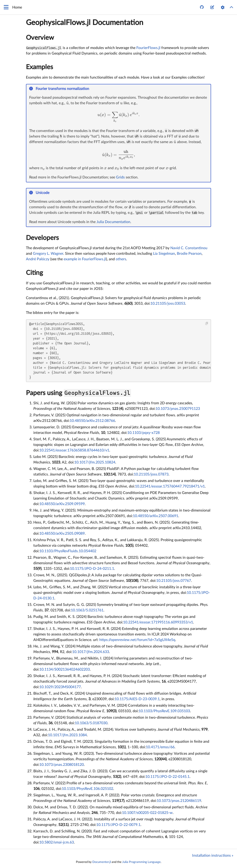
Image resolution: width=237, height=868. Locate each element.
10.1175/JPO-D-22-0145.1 (167, 777)
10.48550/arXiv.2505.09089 (62, 534)
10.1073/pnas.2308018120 (62, 765)
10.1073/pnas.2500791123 (178, 409)
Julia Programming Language (141, 862)
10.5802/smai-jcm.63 (57, 842)
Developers (42, 238)
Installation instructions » (213, 856)
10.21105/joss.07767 (174, 581)
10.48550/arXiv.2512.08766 (92, 421)
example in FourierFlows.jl (85, 259)
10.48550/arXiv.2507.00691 (156, 516)
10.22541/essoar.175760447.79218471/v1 (170, 486)
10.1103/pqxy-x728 (143, 433)
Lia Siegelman (164, 254)
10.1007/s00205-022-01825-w (147, 813)
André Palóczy (38, 259)
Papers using (78, 393)
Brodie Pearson (189, 254)
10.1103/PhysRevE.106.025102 (87, 789)
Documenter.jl (102, 862)
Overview (40, 38)
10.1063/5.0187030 (91, 723)
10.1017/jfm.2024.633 (91, 652)
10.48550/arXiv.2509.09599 (62, 504)
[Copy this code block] (207, 324)
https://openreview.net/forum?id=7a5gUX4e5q (137, 640)
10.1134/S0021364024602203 (65, 669)
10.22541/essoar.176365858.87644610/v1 (74, 450)
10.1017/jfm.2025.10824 (95, 462)
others (121, 259)
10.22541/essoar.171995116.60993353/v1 (158, 622)
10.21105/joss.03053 (168, 304)
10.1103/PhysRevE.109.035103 (164, 711)
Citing (34, 273)
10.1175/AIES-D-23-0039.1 (137, 699)
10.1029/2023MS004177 (60, 687)
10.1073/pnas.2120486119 (179, 801)
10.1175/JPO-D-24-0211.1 (92, 569)
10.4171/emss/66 (160, 747)
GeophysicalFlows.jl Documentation (85, 23)
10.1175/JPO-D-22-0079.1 (118, 825)
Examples (39, 67)
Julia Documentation (113, 222)
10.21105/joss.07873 (151, 474)
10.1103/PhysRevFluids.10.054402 (68, 551)
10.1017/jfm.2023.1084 (67, 735)
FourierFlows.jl (148, 48)
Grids (120, 177)
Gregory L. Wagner (48, 254)
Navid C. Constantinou (189, 248)
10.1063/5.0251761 (87, 610)
